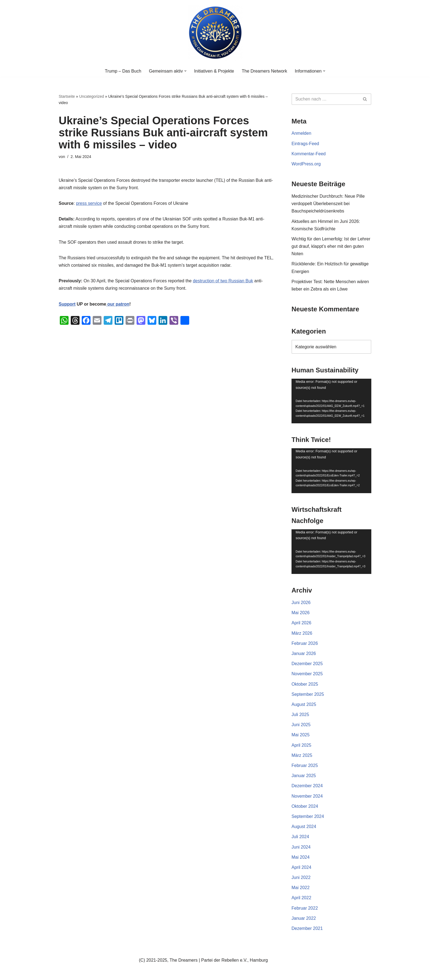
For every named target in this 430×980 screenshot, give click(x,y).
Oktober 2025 (305, 684)
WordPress (114, 973)
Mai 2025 (301, 735)
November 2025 (307, 674)
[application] (331, 401)
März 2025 (302, 755)
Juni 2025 (301, 725)
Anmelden (301, 133)
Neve (64, 973)
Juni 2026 (301, 603)
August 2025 (304, 704)
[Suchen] (325, 99)
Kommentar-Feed (309, 154)
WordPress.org (306, 164)
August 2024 (304, 827)
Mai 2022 (301, 888)
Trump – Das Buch (123, 71)
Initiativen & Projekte (214, 71)
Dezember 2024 (307, 786)
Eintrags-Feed (305, 144)
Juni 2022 (301, 877)
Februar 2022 (305, 908)
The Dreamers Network (264, 71)
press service (89, 203)
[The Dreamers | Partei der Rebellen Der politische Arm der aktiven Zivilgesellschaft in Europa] (215, 33)
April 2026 (301, 623)
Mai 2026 (301, 613)
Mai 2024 (301, 857)
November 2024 (307, 796)
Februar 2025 (305, 765)
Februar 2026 (305, 643)
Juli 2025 (300, 715)
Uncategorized (92, 96)
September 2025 (308, 694)
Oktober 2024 (305, 806)
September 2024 (308, 816)
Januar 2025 (304, 776)
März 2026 (302, 633)
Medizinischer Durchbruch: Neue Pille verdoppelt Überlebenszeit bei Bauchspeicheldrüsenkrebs (328, 204)
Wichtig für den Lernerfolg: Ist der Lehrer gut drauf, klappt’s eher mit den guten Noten (331, 246)
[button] (185, 71)
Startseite (67, 96)
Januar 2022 (304, 918)
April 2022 (301, 898)
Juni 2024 (301, 847)
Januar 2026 (304, 653)
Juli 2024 (300, 837)
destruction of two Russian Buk (223, 281)
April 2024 (301, 867)
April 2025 (301, 745)
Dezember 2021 (307, 928)
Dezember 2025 (307, 664)
